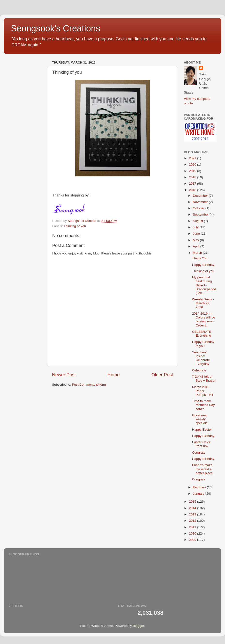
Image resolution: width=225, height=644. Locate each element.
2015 (193, 502)
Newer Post (64, 375)
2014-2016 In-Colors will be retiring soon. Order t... (204, 319)
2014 (193, 508)
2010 (193, 533)
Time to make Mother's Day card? (203, 405)
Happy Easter (202, 430)
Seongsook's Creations (56, 28)
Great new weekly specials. (200, 419)
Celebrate (199, 370)
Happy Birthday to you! (203, 344)
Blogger (138, 626)
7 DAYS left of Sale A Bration (204, 379)
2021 (193, 158)
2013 (193, 514)
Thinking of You (75, 226)
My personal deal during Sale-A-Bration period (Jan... (204, 285)
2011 (193, 527)
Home (113, 375)
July (196, 227)
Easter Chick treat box (201, 444)
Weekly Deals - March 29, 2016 (203, 303)
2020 (193, 164)
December (201, 196)
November (201, 202)
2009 (193, 540)
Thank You (200, 258)
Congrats (199, 452)
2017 (193, 184)
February (200, 487)
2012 (193, 521)
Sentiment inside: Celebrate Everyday (201, 358)
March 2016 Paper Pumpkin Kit (203, 391)
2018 (193, 177)
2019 (193, 171)
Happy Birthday (203, 265)
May (196, 240)
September (201, 214)
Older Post (162, 375)
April (197, 246)
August (198, 221)
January (199, 494)
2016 (193, 190)
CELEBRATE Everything (202, 334)
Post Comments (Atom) (89, 385)
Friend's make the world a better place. (203, 469)
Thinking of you (203, 271)
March (198, 253)
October (199, 208)
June (197, 234)
